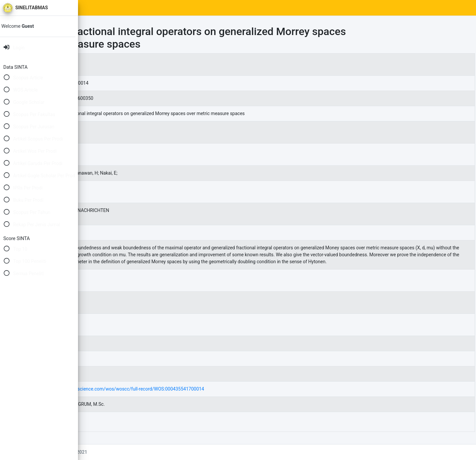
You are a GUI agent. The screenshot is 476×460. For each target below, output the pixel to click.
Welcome (22, 26)
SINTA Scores (142, 8)
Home (111, 8)
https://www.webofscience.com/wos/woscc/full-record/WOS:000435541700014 (203, 396)
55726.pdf (135, 429)
